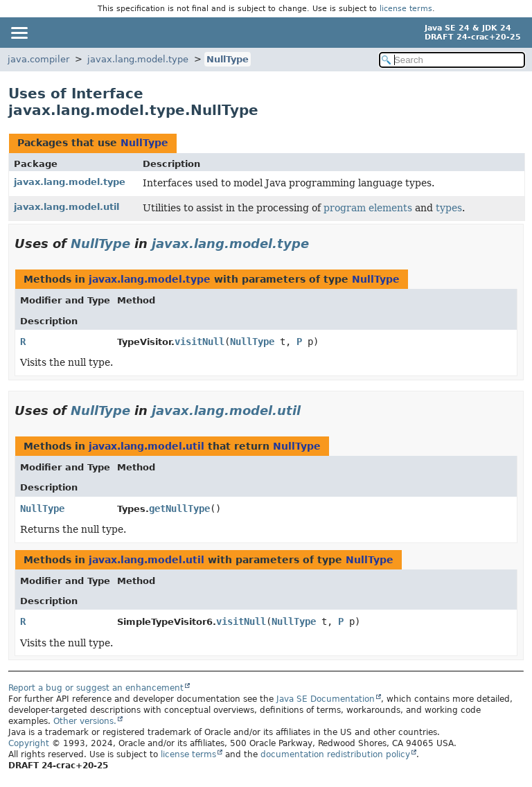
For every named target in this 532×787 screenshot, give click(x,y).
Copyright (29, 743)
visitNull (199, 342)
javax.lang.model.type (138, 59)
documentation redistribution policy (335, 754)
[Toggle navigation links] (19, 33)
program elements (368, 208)
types (449, 208)
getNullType (179, 509)
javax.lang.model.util (66, 207)
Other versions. (85, 721)
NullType (228, 59)
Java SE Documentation (326, 699)
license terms (406, 9)
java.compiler (38, 59)
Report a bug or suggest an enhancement (96, 688)
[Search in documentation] (452, 60)
